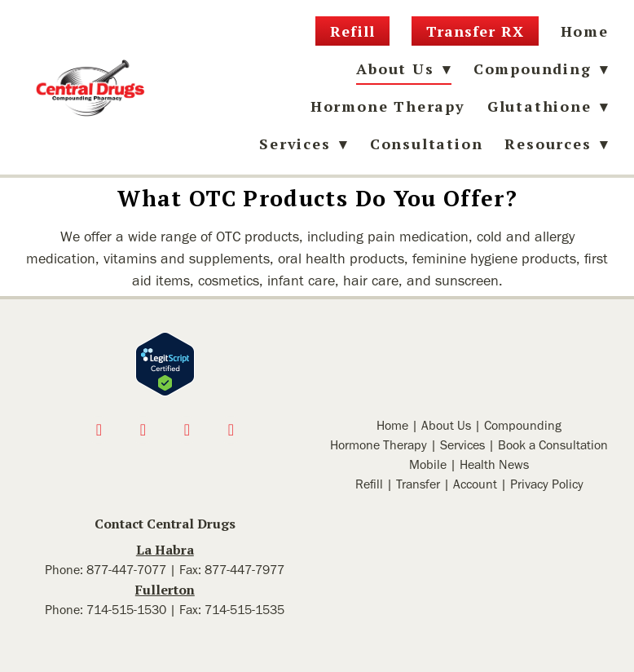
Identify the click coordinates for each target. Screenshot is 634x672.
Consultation (427, 144)
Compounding (541, 69)
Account (475, 484)
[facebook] (99, 430)
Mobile (428, 464)
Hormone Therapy (388, 106)
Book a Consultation (553, 445)
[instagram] (143, 430)
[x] (187, 430)
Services (462, 445)
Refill (352, 31)
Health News (494, 464)
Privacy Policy (547, 484)
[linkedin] (231, 430)
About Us (446, 425)
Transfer (418, 484)
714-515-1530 (126, 610)
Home (585, 31)
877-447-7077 (126, 570)
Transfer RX (475, 31)
